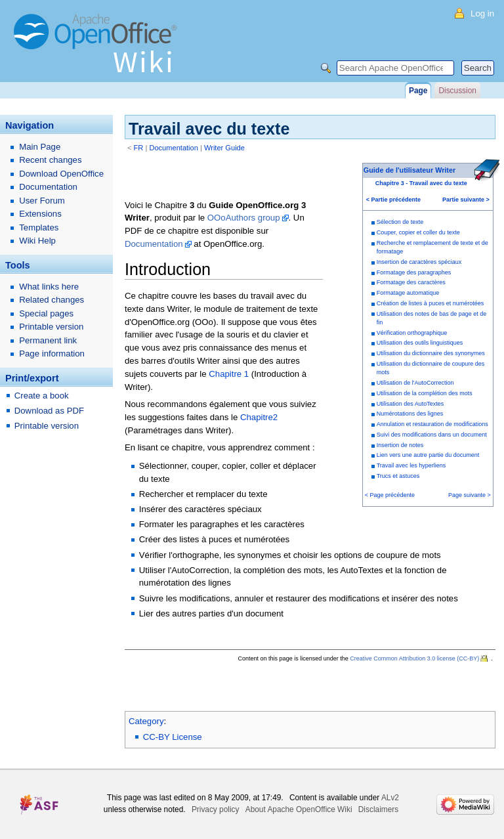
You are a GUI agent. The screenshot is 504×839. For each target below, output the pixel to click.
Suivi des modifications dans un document (432, 435)
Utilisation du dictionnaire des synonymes (431, 353)
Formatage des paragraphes (414, 272)
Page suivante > (470, 495)
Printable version (51, 327)
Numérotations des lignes (410, 414)
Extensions (40, 214)
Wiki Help (37, 241)
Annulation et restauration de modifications (432, 424)
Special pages (46, 313)
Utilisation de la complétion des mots (425, 393)
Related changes (52, 300)
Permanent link (48, 340)
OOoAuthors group (244, 218)
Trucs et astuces (398, 476)
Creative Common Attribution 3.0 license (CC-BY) (414, 658)
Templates (39, 227)
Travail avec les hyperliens (411, 465)
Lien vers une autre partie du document (428, 455)
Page (418, 91)
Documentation (174, 148)
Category (146, 721)
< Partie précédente (393, 200)
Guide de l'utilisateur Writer (409, 170)
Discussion (457, 91)
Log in (482, 13)
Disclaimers (378, 809)
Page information (52, 354)
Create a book (42, 396)
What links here (49, 287)
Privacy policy (216, 809)
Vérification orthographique (412, 333)
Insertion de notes (400, 445)
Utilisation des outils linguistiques (420, 343)
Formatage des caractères (411, 282)
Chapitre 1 (229, 374)
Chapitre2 (259, 417)
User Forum (42, 201)
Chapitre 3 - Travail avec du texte (421, 183)
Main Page (40, 147)
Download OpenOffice (61, 174)
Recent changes (50, 160)
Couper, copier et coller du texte (418, 232)
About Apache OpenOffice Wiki (299, 809)
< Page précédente (390, 495)
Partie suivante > (466, 200)
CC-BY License (173, 737)
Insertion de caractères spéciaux (419, 262)
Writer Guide (224, 148)
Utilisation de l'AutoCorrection (415, 383)
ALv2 (390, 798)
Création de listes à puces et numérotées (430, 303)
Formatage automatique (408, 293)
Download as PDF (49, 411)
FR (139, 148)
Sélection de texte (400, 222)
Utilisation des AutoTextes (410, 404)
